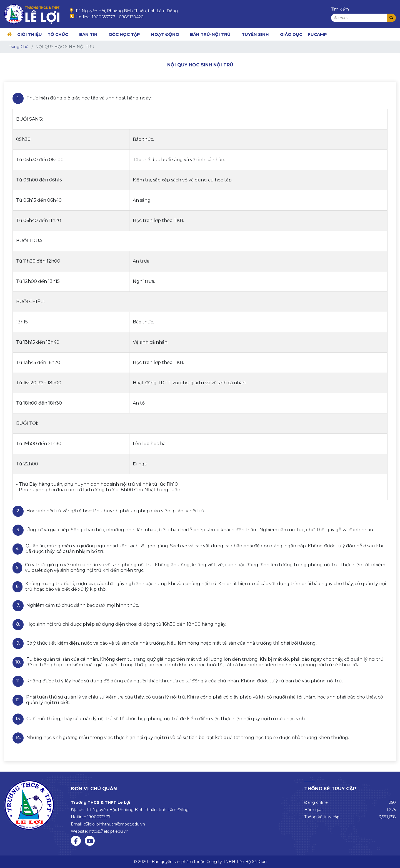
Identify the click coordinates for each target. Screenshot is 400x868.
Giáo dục (291, 34)
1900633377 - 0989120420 (118, 17)
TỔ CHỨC (58, 34)
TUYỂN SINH (255, 34)
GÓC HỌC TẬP (124, 34)
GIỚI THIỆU (30, 34)
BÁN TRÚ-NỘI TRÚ (210, 34)
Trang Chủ (18, 47)
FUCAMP (317, 34)
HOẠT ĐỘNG (165, 34)
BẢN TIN (88, 34)
